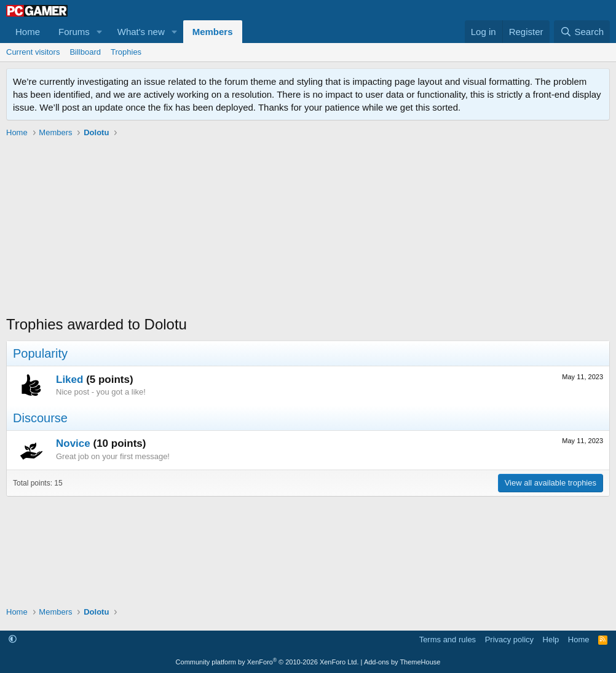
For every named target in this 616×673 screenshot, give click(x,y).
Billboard (85, 52)
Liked (69, 380)
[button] (100, 32)
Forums (74, 32)
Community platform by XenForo (267, 662)
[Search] (582, 32)
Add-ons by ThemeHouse (402, 662)
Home (28, 32)
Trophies (126, 52)
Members (213, 32)
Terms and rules (448, 640)
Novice (73, 443)
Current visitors (33, 52)
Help (551, 640)
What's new (141, 32)
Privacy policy (509, 640)
